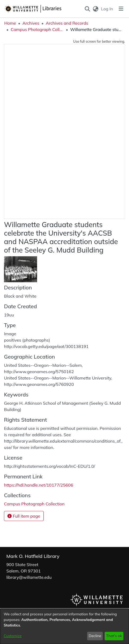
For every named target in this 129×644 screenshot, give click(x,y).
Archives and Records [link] (67, 23)
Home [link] (10, 23)
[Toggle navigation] (121, 9)
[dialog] (64, 626)
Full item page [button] (24, 516)
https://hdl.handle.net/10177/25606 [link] (39, 485)
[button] (87, 9)
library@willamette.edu (29, 577)
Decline (95, 636)
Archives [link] (31, 23)
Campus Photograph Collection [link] (37, 29)
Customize (13, 636)
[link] (34, 504)
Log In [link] (107, 9)
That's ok (114, 636)
